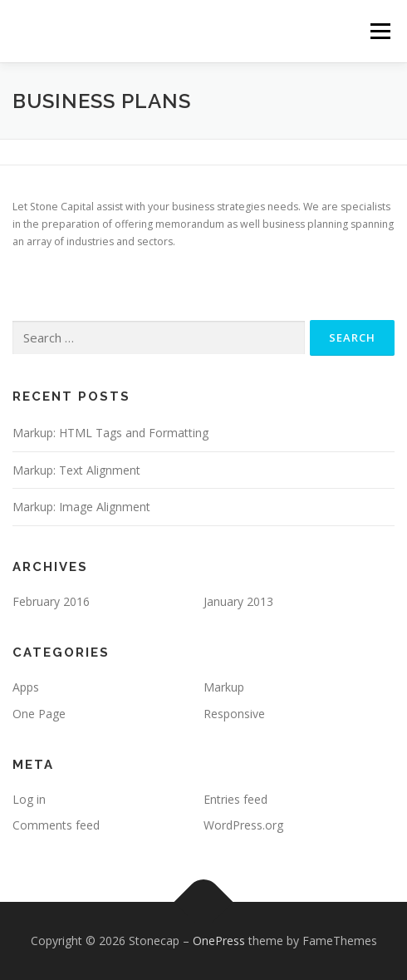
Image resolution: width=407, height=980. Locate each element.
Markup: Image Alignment (81, 507)
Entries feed (235, 799)
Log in (29, 799)
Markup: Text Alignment (76, 470)
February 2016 (51, 601)
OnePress (219, 941)
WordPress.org (243, 825)
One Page (39, 714)
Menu (379, 31)
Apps (26, 687)
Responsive (234, 714)
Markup (224, 687)
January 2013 (238, 601)
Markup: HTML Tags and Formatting (110, 433)
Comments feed (56, 825)
